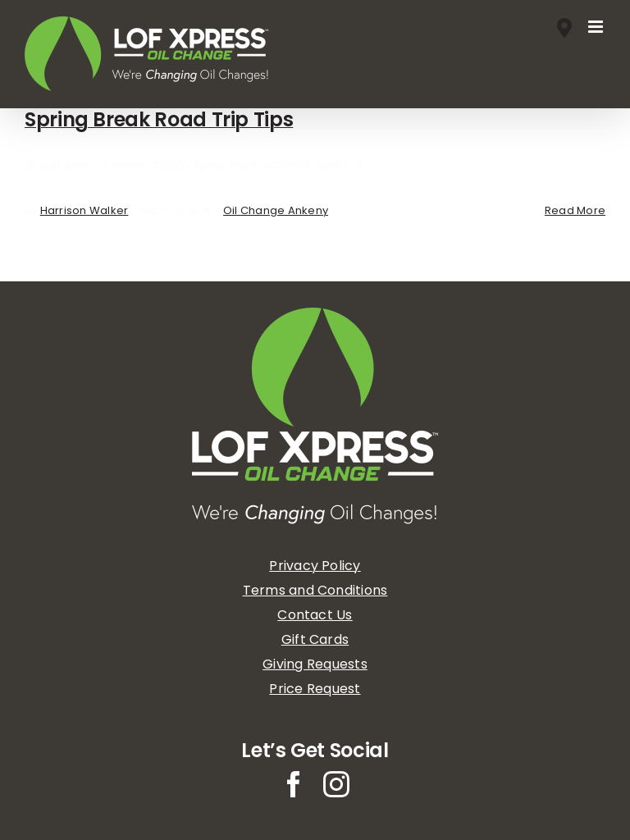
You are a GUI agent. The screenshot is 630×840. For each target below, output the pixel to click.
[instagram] (336, 784)
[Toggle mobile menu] (597, 27)
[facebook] (294, 784)
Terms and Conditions (315, 590)
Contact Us (315, 615)
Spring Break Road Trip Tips (159, 119)
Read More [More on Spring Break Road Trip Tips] (575, 210)
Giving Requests (315, 664)
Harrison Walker (84, 210)
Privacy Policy (315, 566)
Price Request (315, 689)
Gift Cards (315, 639)
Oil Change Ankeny (276, 210)
